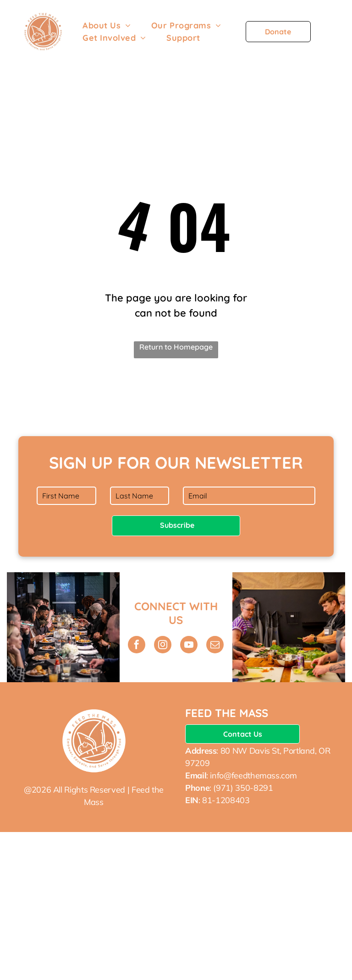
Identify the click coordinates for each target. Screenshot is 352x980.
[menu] (332, 35)
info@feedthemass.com (253, 775)
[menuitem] (107, 25)
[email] (215, 646)
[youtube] (189, 646)
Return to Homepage (176, 347)
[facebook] (137, 646)
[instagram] (163, 646)
